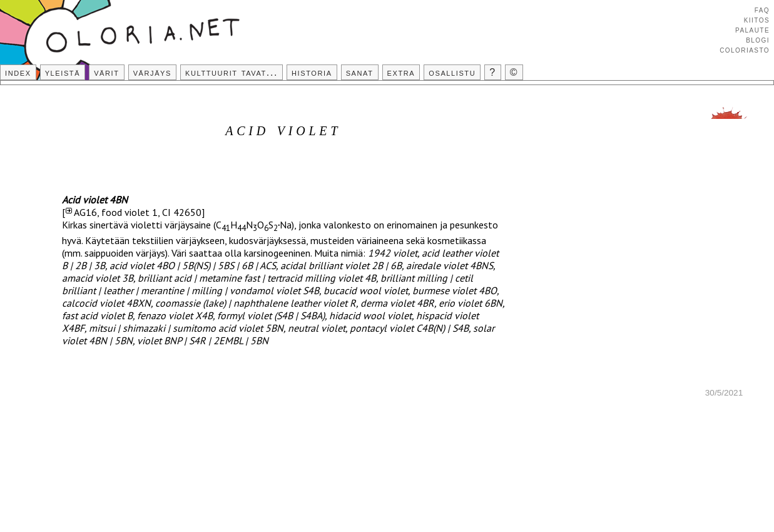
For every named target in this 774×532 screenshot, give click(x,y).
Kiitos (757, 19)
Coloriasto (745, 49)
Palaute (752, 29)
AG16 (85, 212)
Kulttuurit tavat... (232, 72)
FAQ (762, 9)
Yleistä (63, 72)
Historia (312, 72)
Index (18, 72)
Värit (106, 72)
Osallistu (452, 72)
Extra (401, 72)
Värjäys (152, 72)
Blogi (758, 39)
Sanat (360, 72)
